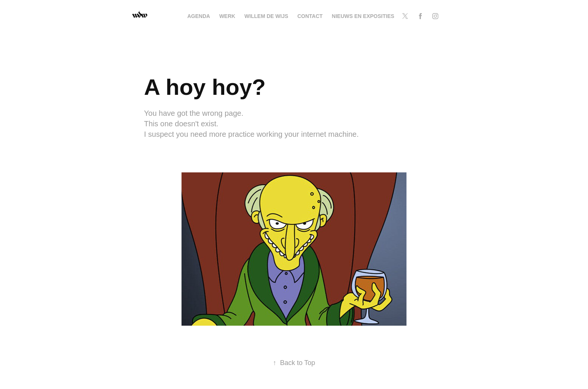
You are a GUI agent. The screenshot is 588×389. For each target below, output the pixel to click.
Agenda (199, 16)
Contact (310, 16)
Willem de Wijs (266, 16)
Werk (227, 16)
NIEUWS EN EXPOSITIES (363, 16)
